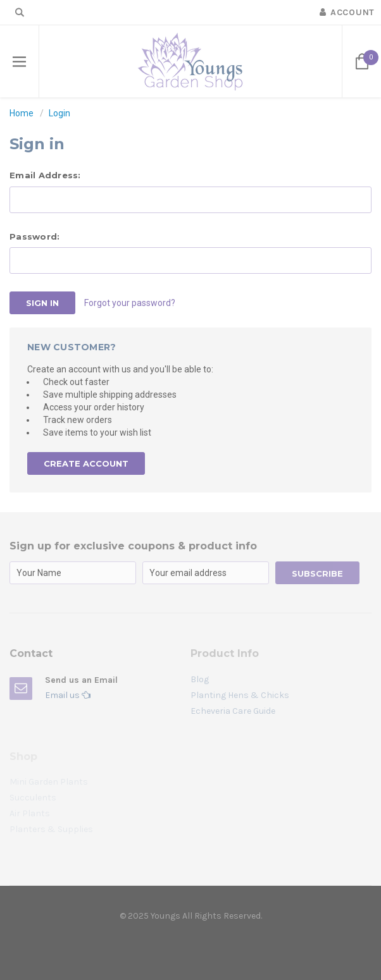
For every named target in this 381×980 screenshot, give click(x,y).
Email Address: (45, 175)
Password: (34, 236)
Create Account (86, 463)
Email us (68, 695)
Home (22, 113)
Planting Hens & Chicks (240, 695)
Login (59, 113)
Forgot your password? (130, 303)
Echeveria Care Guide (233, 711)
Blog (200, 679)
